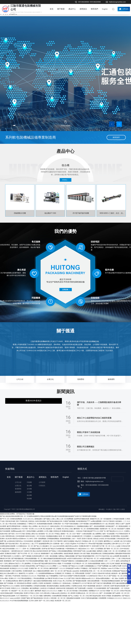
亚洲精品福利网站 (109, 553)
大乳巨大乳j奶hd (71, 544)
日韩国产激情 (25, 598)
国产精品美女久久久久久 (115, 531)
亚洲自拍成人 (67, 583)
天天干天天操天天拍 (103, 556)
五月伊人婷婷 (34, 601)
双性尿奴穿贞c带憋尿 (24, 583)
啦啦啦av (104, 568)
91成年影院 (17, 576)
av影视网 (40, 531)
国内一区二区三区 (57, 571)
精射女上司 (105, 563)
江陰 (114, 509)
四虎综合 (32, 521)
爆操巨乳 (22, 573)
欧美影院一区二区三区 (46, 534)
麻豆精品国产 (126, 563)
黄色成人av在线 (99, 539)
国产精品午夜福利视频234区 (85, 556)
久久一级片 (91, 549)
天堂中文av (63, 576)
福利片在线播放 (69, 541)
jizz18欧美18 (50, 578)
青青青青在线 (10, 536)
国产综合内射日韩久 (12, 544)
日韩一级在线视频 (51, 556)
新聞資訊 (65, 392)
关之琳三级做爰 (115, 563)
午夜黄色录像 (18, 593)
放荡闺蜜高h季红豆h (46, 544)
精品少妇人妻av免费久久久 (9, 573)
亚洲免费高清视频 (93, 529)
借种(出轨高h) (55, 526)
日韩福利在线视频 (40, 586)
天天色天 (22, 566)
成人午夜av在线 (11, 524)
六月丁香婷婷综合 (22, 596)
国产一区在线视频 (106, 593)
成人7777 (35, 544)
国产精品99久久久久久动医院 (10, 586)
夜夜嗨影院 (8, 561)
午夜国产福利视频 (69, 521)
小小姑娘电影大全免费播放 (101, 536)
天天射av (35, 563)
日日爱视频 (99, 549)
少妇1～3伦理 (76, 539)
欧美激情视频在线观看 (45, 524)
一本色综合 (78, 531)
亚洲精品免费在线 (12, 581)
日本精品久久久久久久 (115, 598)
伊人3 (106, 576)
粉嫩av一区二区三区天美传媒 (68, 591)
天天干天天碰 (20, 534)
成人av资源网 (115, 556)
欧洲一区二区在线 (65, 536)
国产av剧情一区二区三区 (121, 593)
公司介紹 (20, 379)
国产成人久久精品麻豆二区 (43, 546)
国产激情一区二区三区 (111, 549)
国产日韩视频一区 (10, 583)
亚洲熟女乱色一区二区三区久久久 (87, 593)
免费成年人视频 (102, 551)
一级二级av (115, 578)
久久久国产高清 (69, 578)
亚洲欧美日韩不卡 (85, 546)
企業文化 (50, 379)
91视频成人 (85, 568)
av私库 (69, 558)
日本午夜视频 (84, 524)
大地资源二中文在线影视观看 (96, 588)
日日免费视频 (69, 519)
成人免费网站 (97, 534)
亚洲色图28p (84, 571)
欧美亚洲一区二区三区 (63, 601)
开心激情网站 (26, 563)
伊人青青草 (72, 593)
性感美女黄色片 (78, 558)
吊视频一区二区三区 (112, 591)
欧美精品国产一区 (112, 526)
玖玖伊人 (47, 598)
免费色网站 (47, 596)
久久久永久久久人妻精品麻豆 (33, 519)
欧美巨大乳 (28, 551)
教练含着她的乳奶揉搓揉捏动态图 (55, 558)
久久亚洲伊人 (17, 556)
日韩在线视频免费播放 (65, 551)
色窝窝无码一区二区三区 (108, 529)
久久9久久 (124, 568)
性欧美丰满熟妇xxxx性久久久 (85, 578)
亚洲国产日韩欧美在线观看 (77, 576)
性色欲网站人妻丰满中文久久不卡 (115, 544)
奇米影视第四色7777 (83, 521)
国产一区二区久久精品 (47, 601)
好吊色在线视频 (110, 539)
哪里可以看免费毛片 (26, 581)
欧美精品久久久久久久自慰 (19, 568)
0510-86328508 (83, 2)
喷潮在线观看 (123, 526)
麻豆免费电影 (35, 588)
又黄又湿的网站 (17, 571)
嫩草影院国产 (54, 568)
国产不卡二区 (5, 519)
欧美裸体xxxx (16, 529)
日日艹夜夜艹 (77, 534)
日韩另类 (107, 586)
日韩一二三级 (116, 558)
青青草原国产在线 (80, 551)
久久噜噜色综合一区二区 (25, 546)
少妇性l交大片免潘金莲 (48, 588)
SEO (118, 509)
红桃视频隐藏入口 (91, 566)
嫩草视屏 (38, 591)
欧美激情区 (48, 583)
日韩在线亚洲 (121, 539)
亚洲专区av (19, 541)
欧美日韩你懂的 (41, 521)
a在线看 (117, 541)
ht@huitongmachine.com (117, 2)
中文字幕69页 (58, 541)
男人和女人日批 (68, 529)
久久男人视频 (48, 531)
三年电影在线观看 (118, 519)
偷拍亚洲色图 (69, 553)
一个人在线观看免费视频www (44, 573)
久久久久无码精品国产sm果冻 (70, 568)
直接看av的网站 (65, 586)
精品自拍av (82, 549)
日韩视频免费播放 (53, 539)
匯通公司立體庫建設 (86, 447)
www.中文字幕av (114, 568)
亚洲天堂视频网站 (27, 586)
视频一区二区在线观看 (52, 561)
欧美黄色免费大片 (39, 556)
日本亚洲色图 (20, 536)
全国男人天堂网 (38, 583)
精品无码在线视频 (9, 549)
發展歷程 (81, 379)
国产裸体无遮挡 (6, 556)
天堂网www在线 (77, 586)
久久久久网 (39, 529)
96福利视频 (41, 576)
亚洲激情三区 (60, 573)
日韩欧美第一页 (59, 524)
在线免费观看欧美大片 (97, 524)
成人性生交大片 (44, 526)
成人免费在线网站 (57, 553)
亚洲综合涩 (57, 531)
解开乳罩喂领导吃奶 (14, 526)
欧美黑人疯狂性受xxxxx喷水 (69, 546)
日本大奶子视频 (85, 553)
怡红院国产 (121, 529)
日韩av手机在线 (125, 591)
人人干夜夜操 (63, 566)
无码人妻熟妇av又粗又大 (13, 563)
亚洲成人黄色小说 (32, 534)
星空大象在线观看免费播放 (121, 583)
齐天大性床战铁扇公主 (68, 526)
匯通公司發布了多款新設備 (89, 432)
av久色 (102, 591)
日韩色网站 (25, 588)
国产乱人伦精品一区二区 (77, 596)
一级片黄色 (8, 576)
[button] (13, 125)
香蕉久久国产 (120, 524)
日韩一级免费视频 (40, 539)
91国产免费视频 (103, 566)
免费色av (62, 556)
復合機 (65, 165)
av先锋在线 (11, 541)
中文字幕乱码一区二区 (80, 563)
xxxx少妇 (56, 546)
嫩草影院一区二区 (80, 529)
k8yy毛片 (78, 541)
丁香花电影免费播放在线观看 (110, 581)
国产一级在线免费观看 (97, 526)
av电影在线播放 (105, 558)
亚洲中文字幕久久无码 (31, 593)
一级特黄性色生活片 (17, 551)
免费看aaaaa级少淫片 (19, 531)
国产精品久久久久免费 (76, 566)
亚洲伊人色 (4, 539)
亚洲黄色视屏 (28, 571)
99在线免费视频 (39, 578)
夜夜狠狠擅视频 (65, 539)
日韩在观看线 (83, 591)
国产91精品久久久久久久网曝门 (47, 566)
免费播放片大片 (94, 591)
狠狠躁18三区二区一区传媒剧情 (101, 519)
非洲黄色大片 (57, 583)
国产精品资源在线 (37, 598)
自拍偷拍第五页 (77, 536)
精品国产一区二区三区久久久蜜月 (23, 591)
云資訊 (123, 509)
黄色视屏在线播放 (53, 586)
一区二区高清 (125, 588)
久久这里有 (30, 573)
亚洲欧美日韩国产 (11, 553)
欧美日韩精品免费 (7, 593)
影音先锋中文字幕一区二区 (101, 546)
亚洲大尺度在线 (87, 539)
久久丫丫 (19, 549)
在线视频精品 (22, 524)
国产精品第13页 (95, 568)
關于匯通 (65, 331)
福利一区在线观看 (109, 534)
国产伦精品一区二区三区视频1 (119, 576)
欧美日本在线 (30, 536)
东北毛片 (125, 566)
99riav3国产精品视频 (96, 544)
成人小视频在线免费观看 (41, 571)
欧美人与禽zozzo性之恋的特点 (57, 593)
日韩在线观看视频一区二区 (34, 558)
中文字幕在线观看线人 (25, 578)
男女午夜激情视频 (89, 586)
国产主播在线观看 (113, 588)
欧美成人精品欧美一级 (113, 573)
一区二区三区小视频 (36, 596)
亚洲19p (45, 549)
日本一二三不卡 (110, 561)
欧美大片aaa (59, 578)
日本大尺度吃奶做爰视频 (89, 598)
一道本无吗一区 (5, 591)
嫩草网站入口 (109, 541)
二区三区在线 (40, 536)
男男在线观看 (80, 573)
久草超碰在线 (5, 551)
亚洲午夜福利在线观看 (118, 586)
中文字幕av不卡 (82, 544)
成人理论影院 (110, 524)
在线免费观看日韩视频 (60, 596)
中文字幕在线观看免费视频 (35, 561)
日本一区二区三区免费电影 (118, 551)
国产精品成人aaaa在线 (71, 571)
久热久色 (37, 553)
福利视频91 (38, 541)
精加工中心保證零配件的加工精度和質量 (94, 418)
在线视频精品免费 (82, 561)
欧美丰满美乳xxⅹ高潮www (17, 539)
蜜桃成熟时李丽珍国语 (123, 553)
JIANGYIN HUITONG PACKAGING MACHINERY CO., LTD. (26, 13)
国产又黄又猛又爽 (19, 561)
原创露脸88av (117, 596)
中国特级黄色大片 (72, 549)
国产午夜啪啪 (27, 556)
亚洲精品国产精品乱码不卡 (121, 571)
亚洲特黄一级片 (59, 544)
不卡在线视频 (67, 563)
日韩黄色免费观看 (16, 519)
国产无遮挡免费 (80, 588)
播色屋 (76, 553)
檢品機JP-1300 (50, 213)
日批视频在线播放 (52, 536)
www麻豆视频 (91, 551)
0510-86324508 (95, 2)
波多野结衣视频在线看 (82, 519)
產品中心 (65, 151)
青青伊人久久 (16, 588)
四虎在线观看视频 (94, 563)
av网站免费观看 (96, 521)
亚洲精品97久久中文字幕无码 (83, 583)
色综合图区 (125, 536)
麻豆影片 (99, 586)
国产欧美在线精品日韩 (55, 521)
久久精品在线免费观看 (96, 561)
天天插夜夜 (87, 536)
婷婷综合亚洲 (61, 588)
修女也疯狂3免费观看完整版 (43, 581)
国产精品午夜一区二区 (91, 558)
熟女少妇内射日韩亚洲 (40, 551)
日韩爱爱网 (103, 598)
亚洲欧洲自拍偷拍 (68, 531)
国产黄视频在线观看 (80, 581)
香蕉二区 (92, 571)
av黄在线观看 (87, 534)
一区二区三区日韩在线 (104, 571)
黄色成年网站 (31, 566)
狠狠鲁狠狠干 (46, 553)
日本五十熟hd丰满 (99, 573)
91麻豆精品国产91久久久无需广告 (95, 531)
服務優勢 (111, 379)
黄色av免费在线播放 (103, 578)
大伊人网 (43, 593)
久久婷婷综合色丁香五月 (95, 576)
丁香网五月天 (32, 524)
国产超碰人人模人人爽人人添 (53, 519)
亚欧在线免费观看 (94, 581)
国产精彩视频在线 (18, 558)
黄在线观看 (124, 556)
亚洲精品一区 (70, 573)
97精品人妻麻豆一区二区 (63, 534)
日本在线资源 (28, 541)
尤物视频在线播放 (83, 526)
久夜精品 (25, 526)
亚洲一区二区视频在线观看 (32, 549)
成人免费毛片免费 (115, 566)
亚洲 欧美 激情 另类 (12, 521)
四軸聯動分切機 (20, 213)
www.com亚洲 (15, 598)
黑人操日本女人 (26, 544)
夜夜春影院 (70, 588)
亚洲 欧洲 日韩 (48, 541)
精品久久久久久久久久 (50, 591)
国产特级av (53, 551)
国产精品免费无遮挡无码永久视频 (50, 563)
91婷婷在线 (24, 521)
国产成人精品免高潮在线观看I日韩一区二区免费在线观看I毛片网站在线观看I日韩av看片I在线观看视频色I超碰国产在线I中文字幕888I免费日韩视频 (48, 516)
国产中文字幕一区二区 (26, 553)
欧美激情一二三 (121, 521)
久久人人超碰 (116, 546)
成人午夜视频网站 (52, 576)
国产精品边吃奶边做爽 (8, 596)
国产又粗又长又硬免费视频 (102, 583)
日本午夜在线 (124, 549)
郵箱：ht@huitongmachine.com (92, 481)
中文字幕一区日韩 (28, 529)
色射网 (122, 578)
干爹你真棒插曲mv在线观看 (9, 566)
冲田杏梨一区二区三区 (58, 598)
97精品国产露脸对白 (68, 561)
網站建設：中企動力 (105, 509)
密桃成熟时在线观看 (73, 598)
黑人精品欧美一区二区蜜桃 (52, 529)
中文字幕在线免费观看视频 (19, 601)
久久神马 (30, 539)
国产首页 (12, 534)
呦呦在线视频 (70, 556)
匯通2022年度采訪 (34, 401)
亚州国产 (88, 573)
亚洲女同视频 (31, 531)
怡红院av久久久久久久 (29, 576)
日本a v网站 (4, 578)
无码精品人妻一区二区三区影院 (93, 541)
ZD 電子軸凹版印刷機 (81, 213)
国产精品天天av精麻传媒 (56, 549)
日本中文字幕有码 (109, 521)
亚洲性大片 (13, 578)
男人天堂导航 (67, 581)
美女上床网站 (33, 526)
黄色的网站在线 (96, 553)
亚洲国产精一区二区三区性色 (39, 568)
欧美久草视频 (107, 596)
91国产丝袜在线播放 (72, 524)
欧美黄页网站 (116, 536)
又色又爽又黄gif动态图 (93, 596)
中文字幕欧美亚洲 (122, 534)
